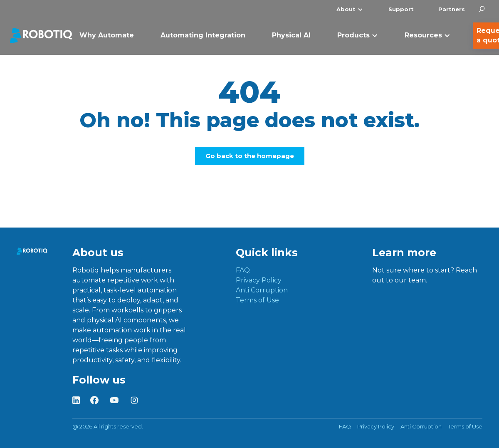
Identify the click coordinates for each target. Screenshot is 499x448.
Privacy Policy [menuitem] (259, 280)
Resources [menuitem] (423, 35)
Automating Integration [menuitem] (203, 35)
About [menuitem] (346, 9)
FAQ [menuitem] (243, 270)
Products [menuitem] (353, 35)
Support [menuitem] (401, 9)
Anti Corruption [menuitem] (262, 290)
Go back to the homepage (250, 156)
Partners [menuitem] (452, 9)
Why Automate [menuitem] (107, 35)
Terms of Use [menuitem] (257, 300)
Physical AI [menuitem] (291, 35)
